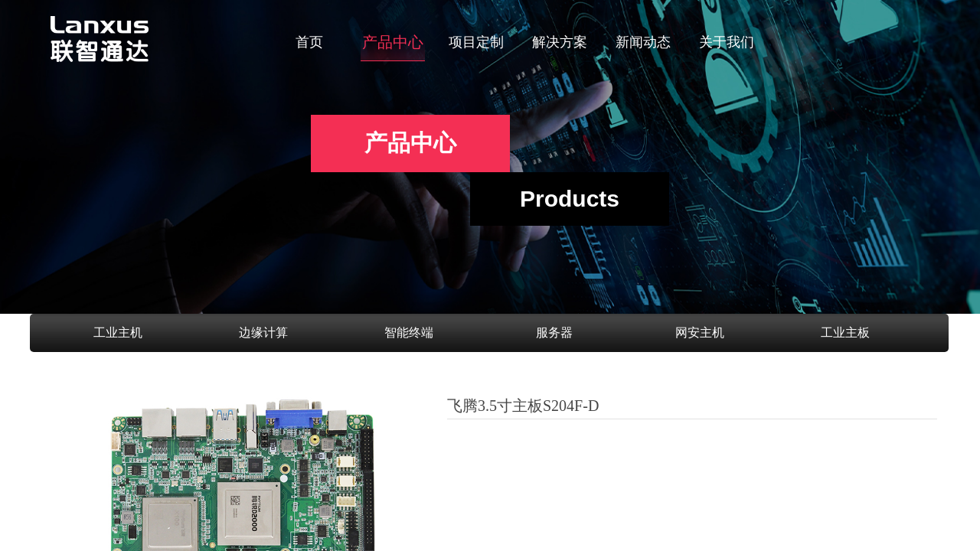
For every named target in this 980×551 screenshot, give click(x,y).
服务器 (554, 333)
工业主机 (118, 333)
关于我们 (727, 42)
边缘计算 (263, 333)
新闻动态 (643, 42)
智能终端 (409, 333)
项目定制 (476, 42)
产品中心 (393, 42)
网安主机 (700, 333)
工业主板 (845, 333)
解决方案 (560, 42)
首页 (309, 42)
